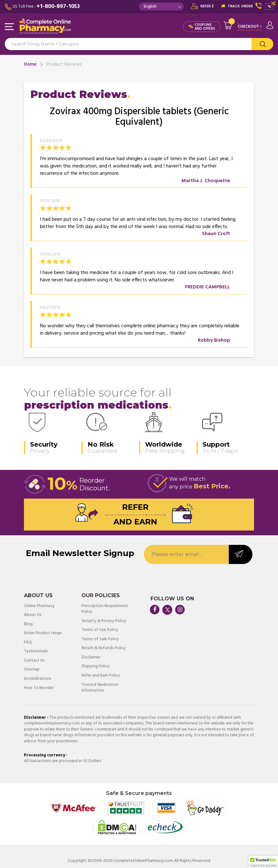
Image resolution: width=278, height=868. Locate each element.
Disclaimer (91, 658)
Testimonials (36, 652)
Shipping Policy (96, 667)
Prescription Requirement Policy (105, 609)
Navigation (10, 27)
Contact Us (34, 661)
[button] (263, 862)
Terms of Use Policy (100, 630)
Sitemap (32, 670)
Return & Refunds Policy (104, 648)
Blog (28, 624)
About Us (33, 615)
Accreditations (38, 679)
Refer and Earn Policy (101, 676)
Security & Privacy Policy (104, 621)
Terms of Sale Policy (100, 639)
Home (30, 64)
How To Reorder (39, 688)
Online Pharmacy (39, 606)
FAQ (28, 643)
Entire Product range (43, 633)
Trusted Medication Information (100, 688)
